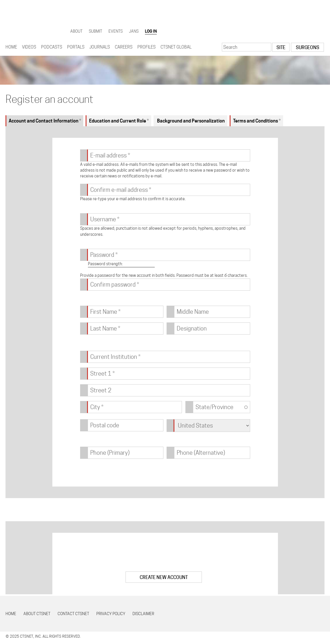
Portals (76, 47)
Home (11, 47)
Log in (151, 31)
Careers (124, 47)
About (76, 31)
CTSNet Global (176, 47)
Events (116, 31)
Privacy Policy (111, 614)
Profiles (146, 47)
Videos (29, 47)
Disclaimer (143, 614)
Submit (95, 31)
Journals (100, 47)
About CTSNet (37, 614)
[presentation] (165, 556)
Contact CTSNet (73, 614)
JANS (134, 31)
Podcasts (52, 47)
